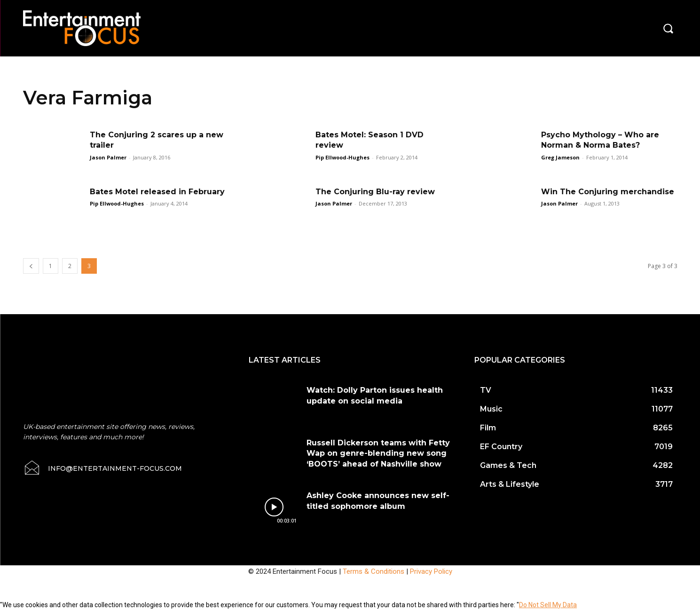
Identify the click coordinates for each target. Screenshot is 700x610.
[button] (668, 28)
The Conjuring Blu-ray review (375, 192)
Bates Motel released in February (157, 192)
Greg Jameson (560, 157)
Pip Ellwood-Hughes (342, 157)
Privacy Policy (431, 571)
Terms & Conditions (374, 571)
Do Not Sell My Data (548, 605)
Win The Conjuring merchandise (608, 192)
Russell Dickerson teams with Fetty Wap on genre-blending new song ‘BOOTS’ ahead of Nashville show (378, 453)
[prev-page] (31, 266)
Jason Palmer (108, 157)
